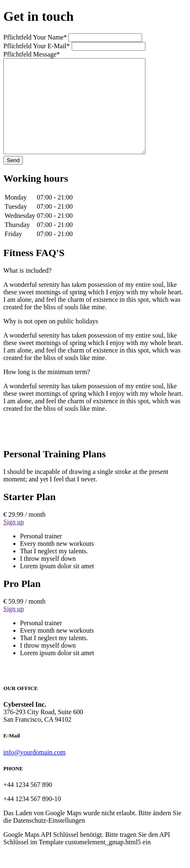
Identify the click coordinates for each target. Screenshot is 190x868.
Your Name (36, 37)
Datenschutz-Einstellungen (49, 839)
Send (13, 179)
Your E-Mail (37, 46)
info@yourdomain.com (34, 771)
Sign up (14, 541)
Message (32, 54)
